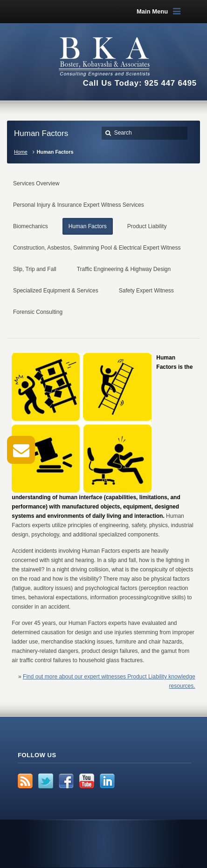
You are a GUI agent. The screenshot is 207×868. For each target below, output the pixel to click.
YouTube (87, 781)
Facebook (66, 781)
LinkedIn (107, 781)
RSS (25, 781)
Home (21, 152)
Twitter (46, 781)
